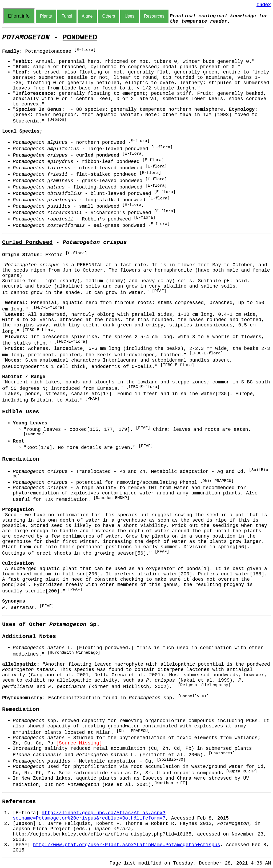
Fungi (67, 16)
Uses (129, 16)
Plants (46, 16)
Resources (154, 16)
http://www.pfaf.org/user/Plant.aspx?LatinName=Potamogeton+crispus (127, 845)
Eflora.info (19, 16)
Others (109, 16)
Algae (87, 16)
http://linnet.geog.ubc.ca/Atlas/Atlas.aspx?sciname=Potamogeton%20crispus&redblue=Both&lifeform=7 (89, 816)
